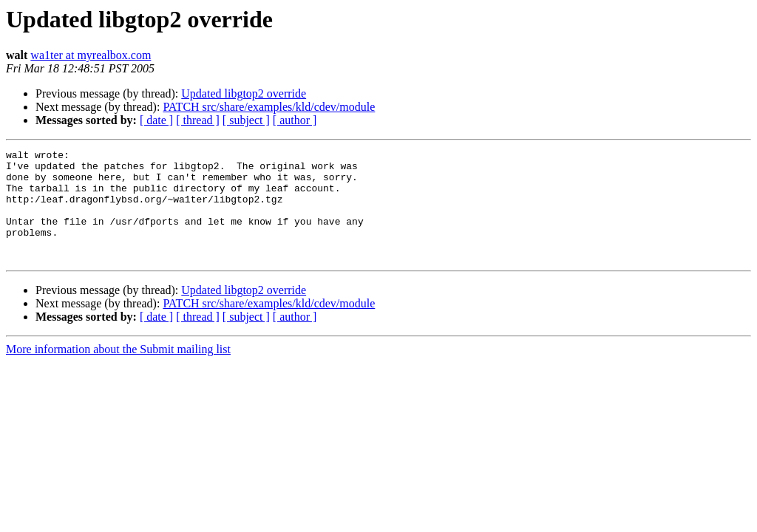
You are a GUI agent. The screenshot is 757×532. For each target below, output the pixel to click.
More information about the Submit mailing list (118, 371)
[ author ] (295, 120)
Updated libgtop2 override (244, 93)
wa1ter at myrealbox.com (91, 55)
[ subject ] (246, 120)
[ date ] (156, 120)
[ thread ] (198, 120)
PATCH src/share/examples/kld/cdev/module (269, 107)
